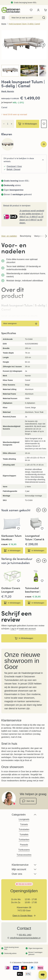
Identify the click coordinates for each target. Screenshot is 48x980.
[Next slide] (44, 144)
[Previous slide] (38, 510)
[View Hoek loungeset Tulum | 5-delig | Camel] (29, 71)
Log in (13, 629)
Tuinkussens (24, 850)
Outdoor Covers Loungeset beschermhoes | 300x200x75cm (11, 590)
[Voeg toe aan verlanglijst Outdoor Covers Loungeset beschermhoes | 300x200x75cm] (18, 581)
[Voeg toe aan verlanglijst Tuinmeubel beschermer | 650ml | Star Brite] (42, 581)
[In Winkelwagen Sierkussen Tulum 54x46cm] (12, 551)
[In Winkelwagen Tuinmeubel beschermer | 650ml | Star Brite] (36, 603)
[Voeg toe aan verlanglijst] (44, 124)
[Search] (44, 18)
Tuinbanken (24, 840)
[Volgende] (43, 45)
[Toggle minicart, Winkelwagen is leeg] (45, 10)
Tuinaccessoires (24, 855)
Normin (11, 91)
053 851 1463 (25, 935)
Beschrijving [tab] (25, 236)
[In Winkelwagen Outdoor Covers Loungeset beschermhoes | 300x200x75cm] (12, 603)
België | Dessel (13, 169)
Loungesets (24, 819)
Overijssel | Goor (14, 166)
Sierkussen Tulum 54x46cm (11, 537)
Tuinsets (24, 824)
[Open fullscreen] (24, 45)
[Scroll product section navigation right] (44, 236)
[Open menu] (3, 18)
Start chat (28, 801)
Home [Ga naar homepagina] (4, 24)
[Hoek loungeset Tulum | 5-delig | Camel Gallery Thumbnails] (24, 71)
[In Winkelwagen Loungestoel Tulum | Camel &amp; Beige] (36, 551)
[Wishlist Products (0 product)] (31, 10)
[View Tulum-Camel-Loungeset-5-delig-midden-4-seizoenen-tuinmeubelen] (10, 71)
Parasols (24, 845)
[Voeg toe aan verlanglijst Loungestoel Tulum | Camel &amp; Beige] (42, 529)
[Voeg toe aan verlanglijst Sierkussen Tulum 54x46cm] (18, 529)
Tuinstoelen (24, 829)
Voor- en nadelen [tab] (9, 236)
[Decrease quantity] (4, 124)
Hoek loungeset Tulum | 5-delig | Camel (24, 24)
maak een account (27, 629)
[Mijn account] (38, 10)
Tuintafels (24, 835)
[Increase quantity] (12, 124)
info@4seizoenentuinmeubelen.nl (25, 938)
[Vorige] (5, 45)
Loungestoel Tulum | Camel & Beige (35, 537)
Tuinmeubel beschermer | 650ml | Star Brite (35, 590)
